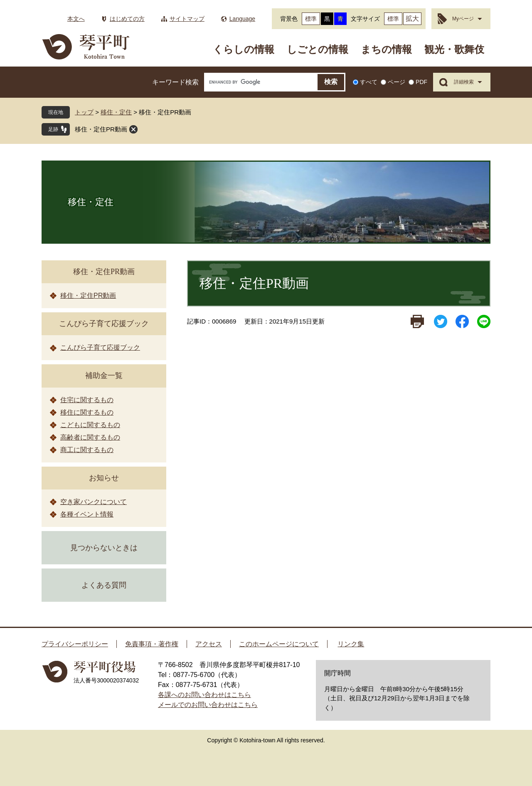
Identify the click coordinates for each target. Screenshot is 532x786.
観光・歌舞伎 (454, 49)
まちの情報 (386, 49)
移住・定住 (116, 112)
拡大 (412, 19)
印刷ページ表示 (417, 321)
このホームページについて (279, 644)
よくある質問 (104, 585)
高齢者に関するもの (90, 437)
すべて (369, 82)
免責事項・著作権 (152, 644)
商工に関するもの (87, 450)
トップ (84, 112)
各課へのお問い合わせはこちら (204, 695)
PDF (421, 82)
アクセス (209, 644)
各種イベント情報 (87, 514)
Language (242, 19)
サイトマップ (187, 19)
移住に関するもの (87, 412)
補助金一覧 (104, 376)
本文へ (76, 19)
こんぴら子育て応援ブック (104, 324)
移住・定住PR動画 (101, 129)
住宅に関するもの (87, 400)
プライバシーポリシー (75, 644)
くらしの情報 (244, 49)
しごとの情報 (318, 49)
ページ (397, 82)
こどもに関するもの (90, 425)
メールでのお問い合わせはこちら (208, 705)
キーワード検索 (175, 82)
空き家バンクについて (94, 502)
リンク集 (351, 644)
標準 (311, 19)
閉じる (133, 129)
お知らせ (104, 478)
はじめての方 (127, 19)
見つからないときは (104, 548)
